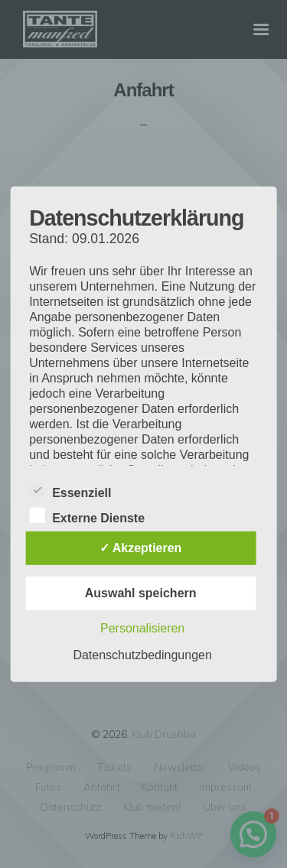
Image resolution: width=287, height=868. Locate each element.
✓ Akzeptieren (141, 548)
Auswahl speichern (141, 593)
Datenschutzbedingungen (142, 655)
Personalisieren (142, 628)
